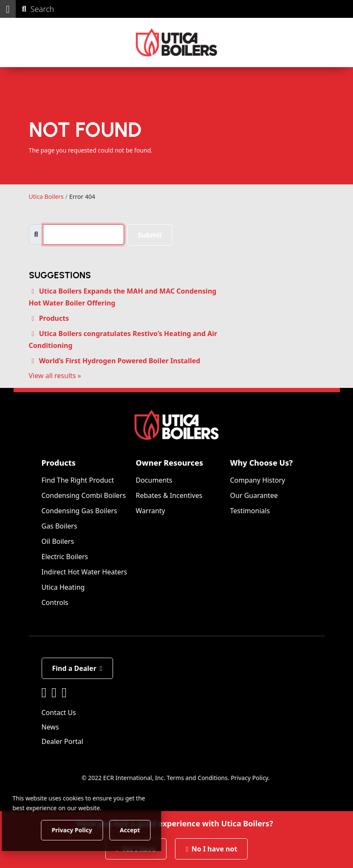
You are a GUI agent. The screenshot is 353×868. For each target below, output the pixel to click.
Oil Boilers (58, 541)
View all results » (55, 376)
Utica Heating (63, 587)
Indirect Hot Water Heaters (85, 572)
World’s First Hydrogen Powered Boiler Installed (120, 361)
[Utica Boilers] (176, 42)
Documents (154, 480)
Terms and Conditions (197, 778)
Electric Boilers (65, 557)
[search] (83, 235)
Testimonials (250, 511)
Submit (150, 235)
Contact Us (59, 712)
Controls (55, 602)
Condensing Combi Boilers (84, 495)
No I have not (212, 849)
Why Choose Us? (262, 463)
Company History (258, 480)
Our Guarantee (254, 495)
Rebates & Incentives (169, 495)
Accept (145, 830)
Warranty (151, 511)
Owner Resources (170, 463)
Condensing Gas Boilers (79, 511)
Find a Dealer (77, 668)
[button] (8, 9)
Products (54, 318)
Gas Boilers (59, 526)
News (50, 727)
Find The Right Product (78, 480)
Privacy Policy (249, 778)
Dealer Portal (62, 741)
